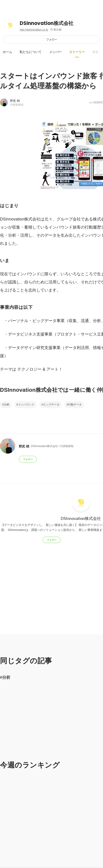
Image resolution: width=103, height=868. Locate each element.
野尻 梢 (15, 101)
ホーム (7, 52)
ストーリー (77, 52)
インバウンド (26, 405)
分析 (7, 405)
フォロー (52, 39)
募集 (95, 52)
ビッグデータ (51, 405)
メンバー (55, 52)
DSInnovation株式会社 (47, 23)
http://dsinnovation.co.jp (34, 30)
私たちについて (31, 52)
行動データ (75, 405)
